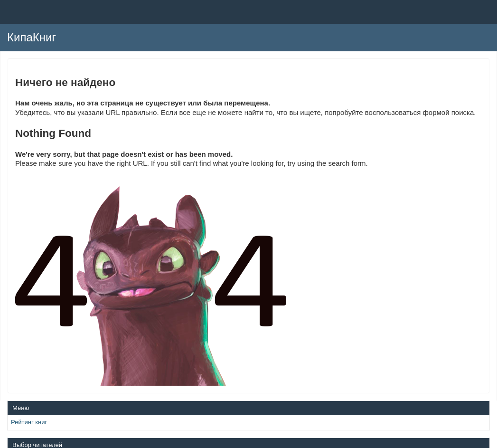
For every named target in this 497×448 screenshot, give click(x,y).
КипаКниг (32, 37)
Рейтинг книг (29, 422)
